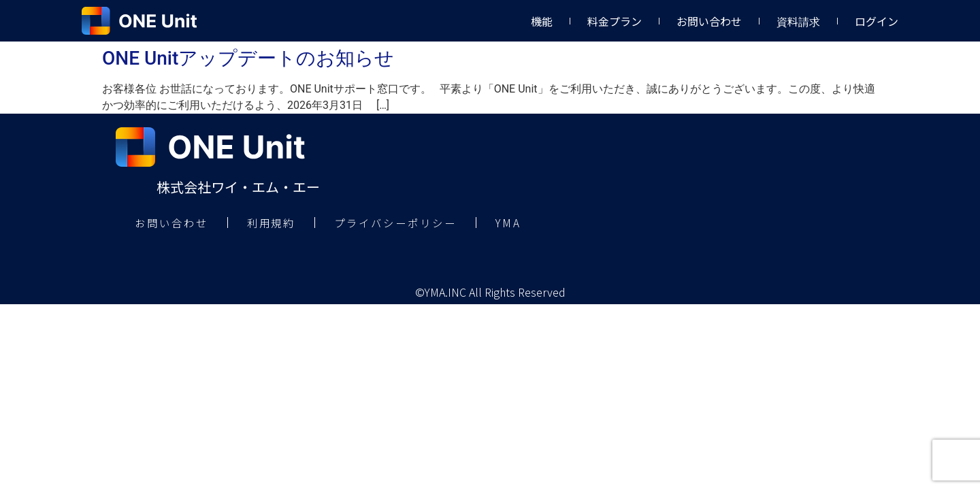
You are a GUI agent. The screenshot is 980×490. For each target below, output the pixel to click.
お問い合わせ (709, 21)
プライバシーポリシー (413, 223)
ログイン (877, 21)
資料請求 (798, 21)
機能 (542, 21)
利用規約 (281, 223)
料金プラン (615, 21)
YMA (533, 223)
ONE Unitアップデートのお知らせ (248, 58)
